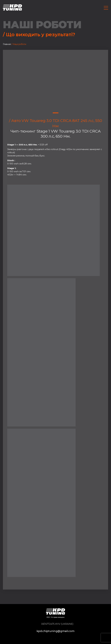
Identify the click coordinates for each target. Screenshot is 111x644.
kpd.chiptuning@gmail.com (55, 631)
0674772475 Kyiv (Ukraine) (57, 624)
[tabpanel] (55, 80)
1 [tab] (56, 113)
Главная (7, 44)
